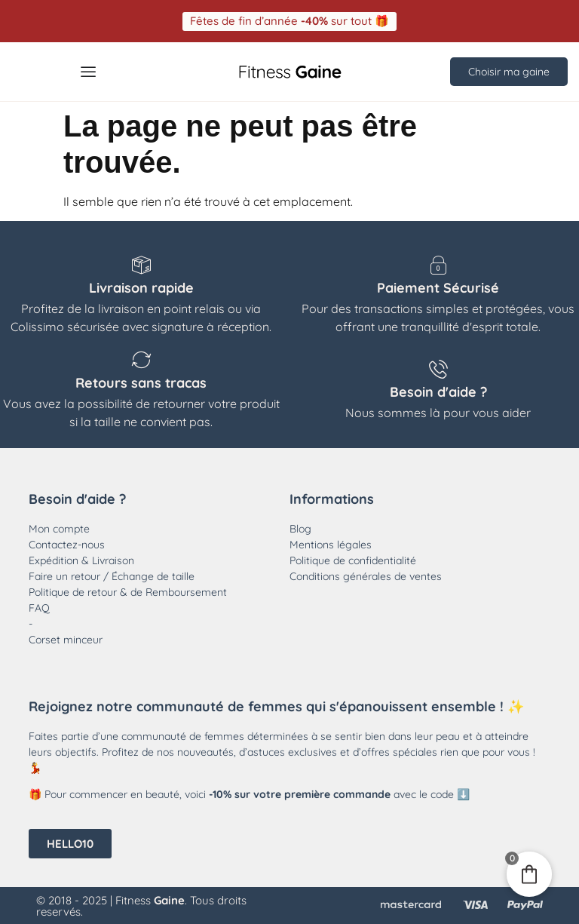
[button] (289, 21)
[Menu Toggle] (88, 71)
